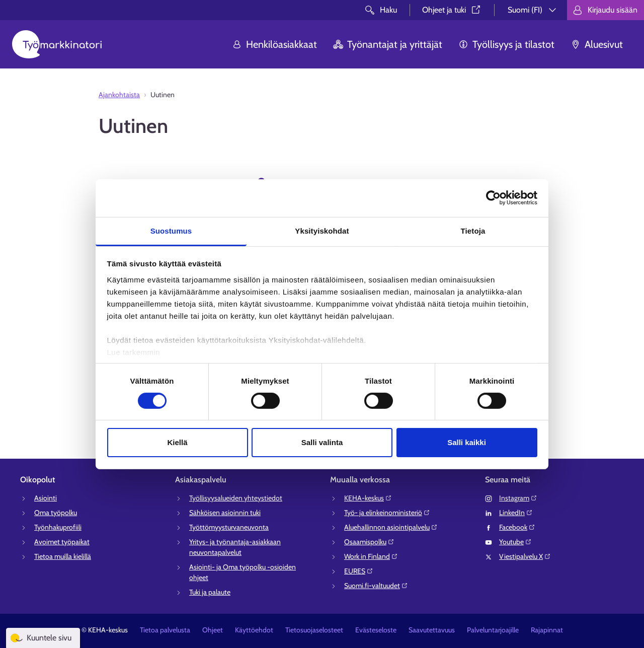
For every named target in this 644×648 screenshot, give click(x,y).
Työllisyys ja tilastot (506, 44)
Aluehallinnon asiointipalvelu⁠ (391, 527)
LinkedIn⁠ (516, 513)
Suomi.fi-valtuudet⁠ (376, 586)
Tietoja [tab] (473, 230)
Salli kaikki (467, 442)
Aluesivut (597, 44)
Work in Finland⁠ (371, 556)
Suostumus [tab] (171, 230)
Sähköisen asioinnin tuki (225, 513)
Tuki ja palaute (210, 592)
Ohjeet (213, 630)
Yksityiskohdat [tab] (322, 230)
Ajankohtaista (119, 95)
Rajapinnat (547, 630)
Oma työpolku (56, 513)
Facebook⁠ (517, 527)
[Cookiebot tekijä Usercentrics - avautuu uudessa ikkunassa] (493, 198)
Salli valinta (322, 442)
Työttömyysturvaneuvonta (229, 527)
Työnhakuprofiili (58, 527)
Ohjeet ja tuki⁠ (452, 10)
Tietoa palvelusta (165, 630)
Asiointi (46, 498)
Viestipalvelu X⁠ (525, 556)
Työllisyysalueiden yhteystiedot (236, 498)
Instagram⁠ (518, 498)
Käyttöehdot (254, 630)
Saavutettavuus (432, 630)
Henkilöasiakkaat (274, 44)
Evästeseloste (376, 630)
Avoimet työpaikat (62, 542)
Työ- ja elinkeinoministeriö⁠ (387, 513)
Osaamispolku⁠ (369, 542)
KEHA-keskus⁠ (368, 498)
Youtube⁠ (515, 542)
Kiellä (177, 442)
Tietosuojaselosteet (314, 630)
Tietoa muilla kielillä (63, 556)
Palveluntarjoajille (493, 630)
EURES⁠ (359, 571)
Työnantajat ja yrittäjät (388, 44)
